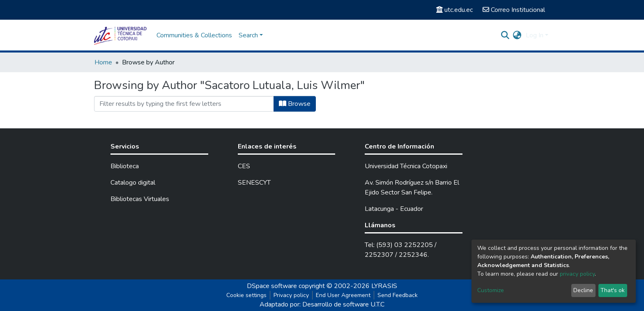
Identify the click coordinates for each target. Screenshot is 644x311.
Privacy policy (291, 295)
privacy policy (577, 274)
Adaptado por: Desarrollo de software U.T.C (322, 304)
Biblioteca (125, 166)
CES (244, 166)
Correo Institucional (514, 10)
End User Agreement (343, 295)
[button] (517, 35)
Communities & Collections (194, 35)
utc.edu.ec (454, 10)
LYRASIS (384, 286)
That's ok (613, 290)
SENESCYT (254, 183)
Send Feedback (398, 295)
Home (103, 62)
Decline (583, 290)
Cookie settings (246, 295)
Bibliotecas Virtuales (140, 199)
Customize (491, 290)
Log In (535, 35)
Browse (295, 104)
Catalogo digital (133, 183)
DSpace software (272, 286)
